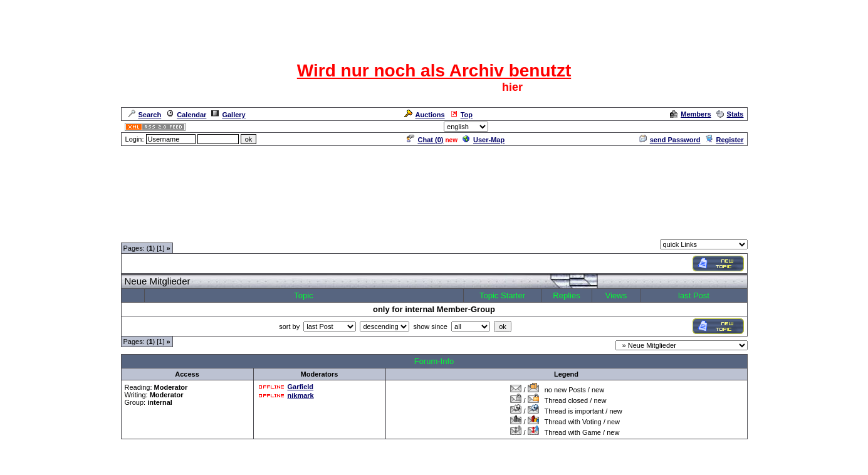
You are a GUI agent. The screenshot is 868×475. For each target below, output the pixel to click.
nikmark (301, 395)
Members (690, 114)
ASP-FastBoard (405, 467)
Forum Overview (148, 232)
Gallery (228, 115)
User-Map (484, 140)
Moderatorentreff (210, 232)
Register (724, 140)
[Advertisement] (434, 192)
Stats (730, 114)
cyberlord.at (503, 467)
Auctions (425, 115)
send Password (670, 140)
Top (461, 115)
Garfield (301, 387)
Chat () (425, 140)
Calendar (186, 115)
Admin (732, 127)
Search (145, 115)
